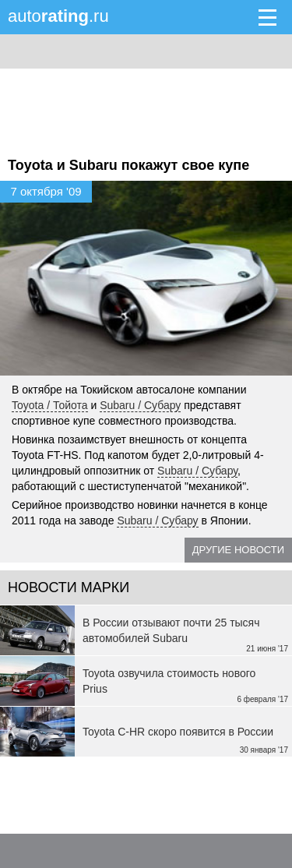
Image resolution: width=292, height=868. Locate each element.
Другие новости (238, 550)
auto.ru (58, 16)
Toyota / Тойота (50, 405)
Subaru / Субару (140, 405)
